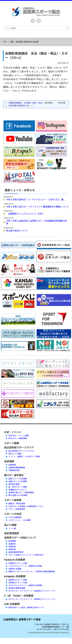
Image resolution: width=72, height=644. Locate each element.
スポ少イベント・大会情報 (19, 520)
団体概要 (12, 541)
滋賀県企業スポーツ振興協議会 (21, 493)
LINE (6, 604)
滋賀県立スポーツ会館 (17, 580)
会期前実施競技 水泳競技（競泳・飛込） (26, 103)
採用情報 (12, 465)
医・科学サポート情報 (17, 487)
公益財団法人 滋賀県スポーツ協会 (22, 619)
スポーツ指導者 (13, 500)
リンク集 (12, 529)
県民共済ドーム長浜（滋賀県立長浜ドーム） (27, 608)
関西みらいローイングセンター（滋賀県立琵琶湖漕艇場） (32, 572)
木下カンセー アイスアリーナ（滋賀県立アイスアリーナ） (32, 591)
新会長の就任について (17, 231)
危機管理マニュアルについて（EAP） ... (37, 214)
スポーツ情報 (11, 443)
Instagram (9, 576)
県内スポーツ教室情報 (17, 438)
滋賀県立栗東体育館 (17, 588)
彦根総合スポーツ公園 (17, 563)
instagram (39, 21)
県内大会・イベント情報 (18, 436)
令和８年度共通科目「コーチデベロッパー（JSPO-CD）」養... (35, 200)
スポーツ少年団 (13, 514)
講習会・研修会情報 (17, 504)
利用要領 (20, 560)
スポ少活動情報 (15, 517)
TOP (5, 42)
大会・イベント (13, 432)
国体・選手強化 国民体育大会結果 (25, 42)
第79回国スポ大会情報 (18, 495)
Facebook (33, 21)
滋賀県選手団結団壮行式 (19, 106)
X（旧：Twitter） (13, 596)
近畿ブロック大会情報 (17, 481)
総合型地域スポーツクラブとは (21, 451)
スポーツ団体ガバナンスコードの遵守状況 (26, 555)
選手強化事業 (14, 484)
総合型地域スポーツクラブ (19, 448)
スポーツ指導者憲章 (17, 509)
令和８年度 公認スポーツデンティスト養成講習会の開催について (37, 207)
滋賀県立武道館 (15, 569)
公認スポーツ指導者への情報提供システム (26, 506)
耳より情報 (10, 525)
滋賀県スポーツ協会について (20, 538)
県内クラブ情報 (15, 454)
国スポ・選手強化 (14, 475)
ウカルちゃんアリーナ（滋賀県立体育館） (26, 566)
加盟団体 (12, 544)
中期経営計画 (14, 470)
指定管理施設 (11, 533)
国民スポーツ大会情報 (17, 479)
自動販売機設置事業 (17, 468)
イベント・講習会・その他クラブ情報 (24, 457)
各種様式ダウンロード (17, 490)
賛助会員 (12, 549)
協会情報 (9, 461)
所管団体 (12, 547)
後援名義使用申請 (16, 552)
